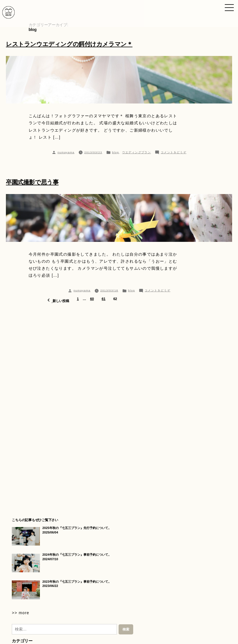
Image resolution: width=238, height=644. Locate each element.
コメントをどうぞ (174, 152)
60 (92, 299)
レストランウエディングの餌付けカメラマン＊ (69, 44)
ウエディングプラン (137, 152)
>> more (21, 613)
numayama (66, 152)
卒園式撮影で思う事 (32, 182)
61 (104, 299)
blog (115, 152)
